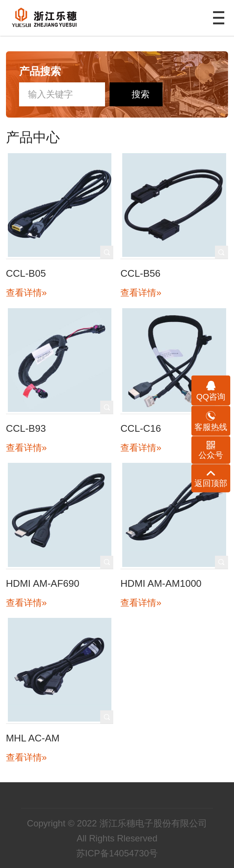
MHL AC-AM (33, 738)
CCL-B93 (26, 428)
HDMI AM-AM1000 (161, 583)
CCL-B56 (140, 273)
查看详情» (26, 293)
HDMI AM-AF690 (43, 583)
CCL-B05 (26, 273)
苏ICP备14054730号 (117, 853)
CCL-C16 (141, 428)
